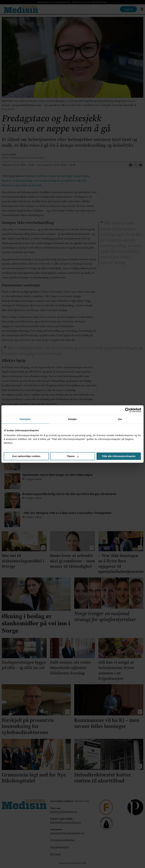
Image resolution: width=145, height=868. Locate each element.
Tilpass (73, 456)
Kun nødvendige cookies (26, 456)
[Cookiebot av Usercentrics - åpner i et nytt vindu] (127, 410)
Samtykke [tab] (25, 419)
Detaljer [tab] (72, 419)
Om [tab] (120, 419)
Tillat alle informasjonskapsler (119, 456)
